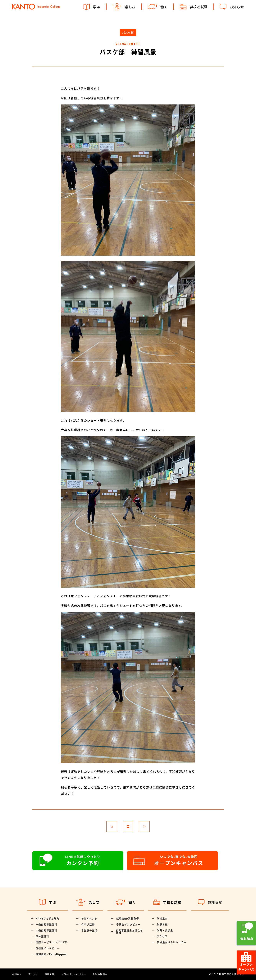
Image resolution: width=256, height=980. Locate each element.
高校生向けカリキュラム (172, 942)
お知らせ (17, 974)
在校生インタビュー (48, 948)
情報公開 (50, 974)
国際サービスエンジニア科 (52, 942)
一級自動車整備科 (46, 924)
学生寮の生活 (89, 930)
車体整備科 (42, 936)
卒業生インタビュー (128, 924)
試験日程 (162, 924)
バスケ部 (128, 32)
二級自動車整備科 (46, 930)
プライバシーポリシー (74, 974)
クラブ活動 (88, 924)
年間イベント (89, 918)
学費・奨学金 (165, 930)
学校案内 (162, 918)
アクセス (162, 936)
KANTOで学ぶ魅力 (47, 918)
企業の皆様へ (100, 974)
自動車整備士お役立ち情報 (129, 932)
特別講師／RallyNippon (51, 954)
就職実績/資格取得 (128, 918)
